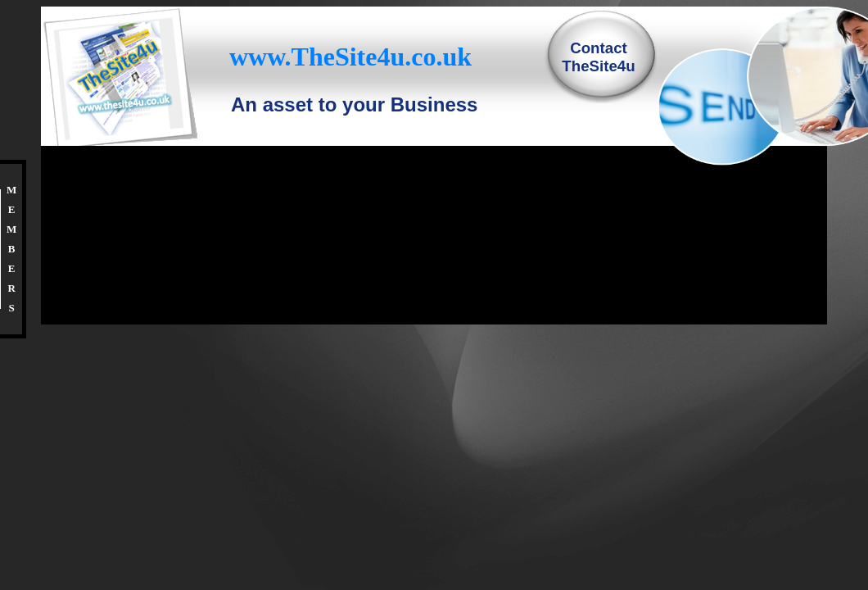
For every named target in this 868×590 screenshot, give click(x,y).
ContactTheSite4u (598, 57)
